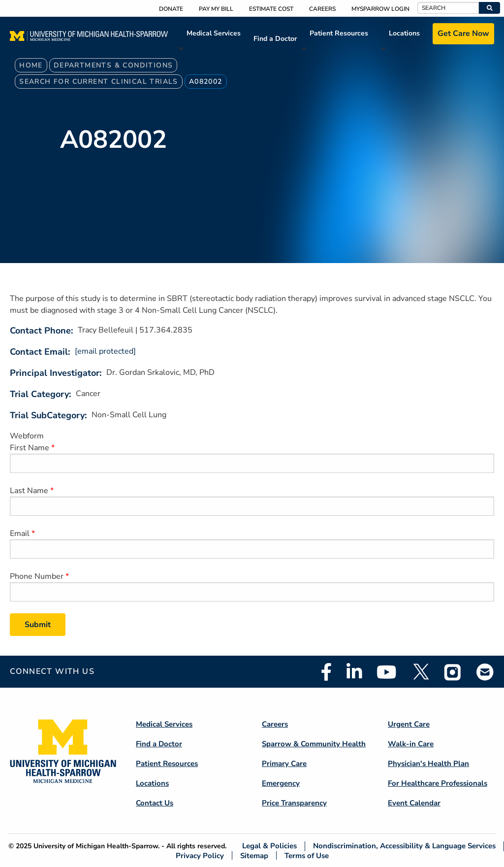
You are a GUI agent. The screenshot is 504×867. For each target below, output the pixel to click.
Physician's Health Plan (428, 764)
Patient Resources (339, 33)
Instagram (453, 672)
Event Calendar (414, 803)
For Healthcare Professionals (438, 783)
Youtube (387, 672)
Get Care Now (463, 33)
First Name (30, 448)
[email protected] (105, 351)
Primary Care (284, 764)
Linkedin (354, 672)
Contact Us (155, 803)
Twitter (420, 672)
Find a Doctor (275, 39)
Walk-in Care (411, 744)
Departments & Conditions (113, 65)
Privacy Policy (200, 855)
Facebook (326, 672)
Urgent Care (409, 724)
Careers (322, 9)
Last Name (29, 491)
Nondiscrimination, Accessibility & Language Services (404, 846)
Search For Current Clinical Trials (99, 82)
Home (31, 65)
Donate (171, 9)
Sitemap (254, 855)
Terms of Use (307, 855)
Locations (404, 33)
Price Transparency (294, 803)
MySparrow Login (380, 9)
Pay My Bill (216, 9)
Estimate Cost (271, 9)
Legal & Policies (269, 846)
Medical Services (214, 33)
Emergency (281, 783)
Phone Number (37, 576)
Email (20, 534)
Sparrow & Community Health (314, 744)
